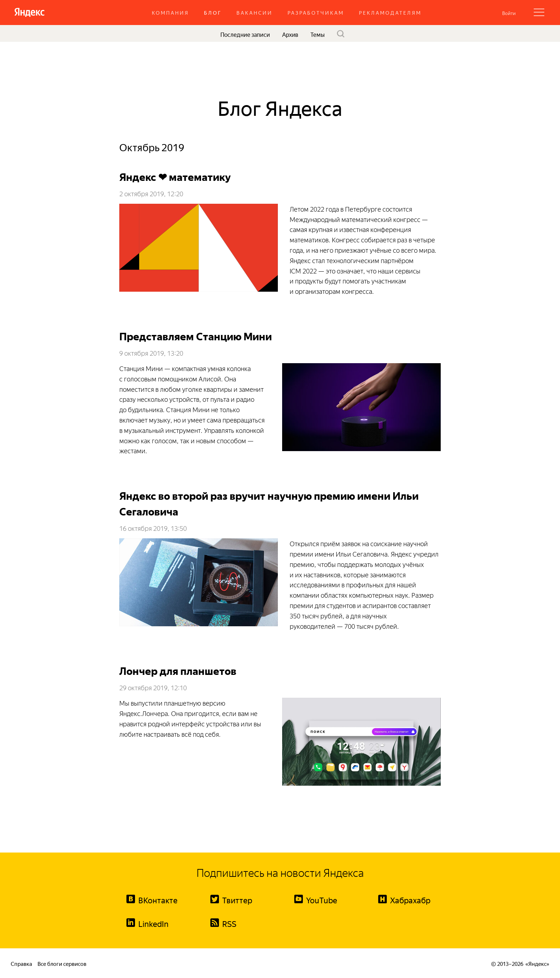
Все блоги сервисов (62, 963)
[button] (509, 13)
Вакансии (254, 12)
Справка (21, 963)
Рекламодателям (390, 12)
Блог (213, 12)
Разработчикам (316, 12)
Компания (170, 12)
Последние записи (245, 34)
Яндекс (537, 963)
